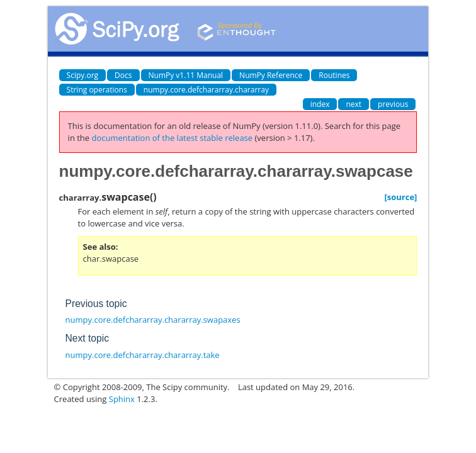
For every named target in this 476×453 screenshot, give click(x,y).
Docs (123, 75)
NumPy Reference (271, 75)
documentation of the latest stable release (173, 138)
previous (393, 104)
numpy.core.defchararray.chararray (206, 90)
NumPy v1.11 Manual (186, 75)
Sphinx (122, 399)
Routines (334, 75)
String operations (97, 90)
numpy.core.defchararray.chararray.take (143, 355)
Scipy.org (83, 75)
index (320, 104)
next (354, 104)
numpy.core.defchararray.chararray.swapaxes (153, 320)
